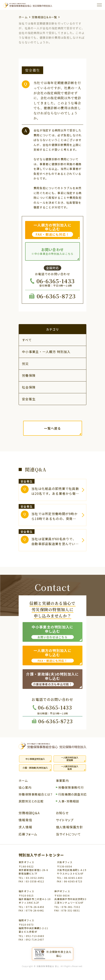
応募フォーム (28, 834)
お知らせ (62, 813)
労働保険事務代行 (71, 788)
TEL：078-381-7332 (67, 907)
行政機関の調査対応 (73, 795)
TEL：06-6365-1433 (70, 878)
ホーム (23, 17)
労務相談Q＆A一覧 (44, 17)
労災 (25, 364)
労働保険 (29, 375)
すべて (27, 340)
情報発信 (25, 820)
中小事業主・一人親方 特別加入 (46, 352)
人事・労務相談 (69, 801)
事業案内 (62, 781)
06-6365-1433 (56, 281)
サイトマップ (65, 820)
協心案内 (25, 788)
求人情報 (25, 827)
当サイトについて (68, 834)
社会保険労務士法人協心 (59, 954)
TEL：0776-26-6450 (31, 907)
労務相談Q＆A (29, 813)
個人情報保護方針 (69, 827)
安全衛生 (29, 399)
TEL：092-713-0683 (31, 936)
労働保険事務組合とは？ (36, 795)
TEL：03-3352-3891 (31, 878)
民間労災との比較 (31, 801)
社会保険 (29, 387)
